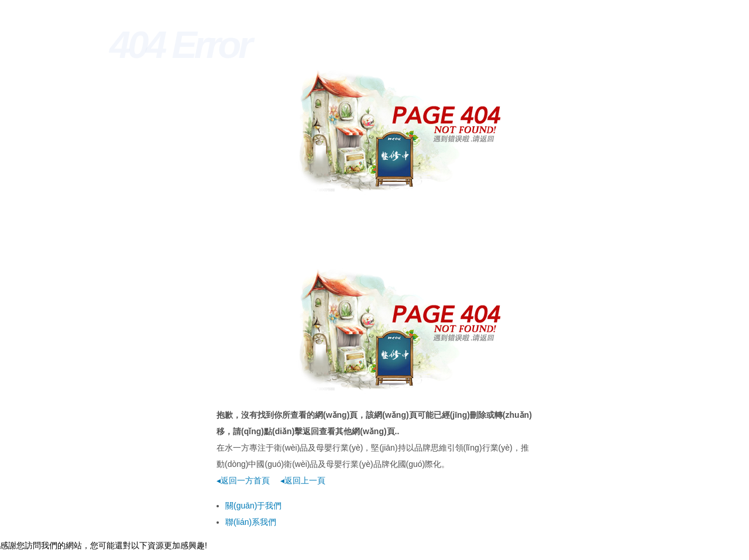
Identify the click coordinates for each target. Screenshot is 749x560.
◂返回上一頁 (303, 480)
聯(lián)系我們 (251, 522)
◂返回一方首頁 (243, 480)
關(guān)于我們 (253, 506)
